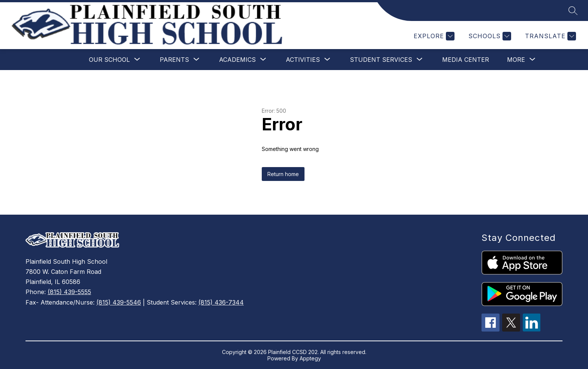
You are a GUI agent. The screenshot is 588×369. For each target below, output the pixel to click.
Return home (283, 174)
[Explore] (433, 36)
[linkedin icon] (532, 329)
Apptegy (310, 358)
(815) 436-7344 (221, 302)
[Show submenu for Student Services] (381, 60)
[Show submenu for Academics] (237, 60)
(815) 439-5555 (69, 292)
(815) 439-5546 (119, 302)
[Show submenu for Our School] (109, 60)
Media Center (466, 60)
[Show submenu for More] (516, 60)
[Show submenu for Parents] (174, 60)
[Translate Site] (550, 36)
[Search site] (573, 10)
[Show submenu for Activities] (303, 60)
